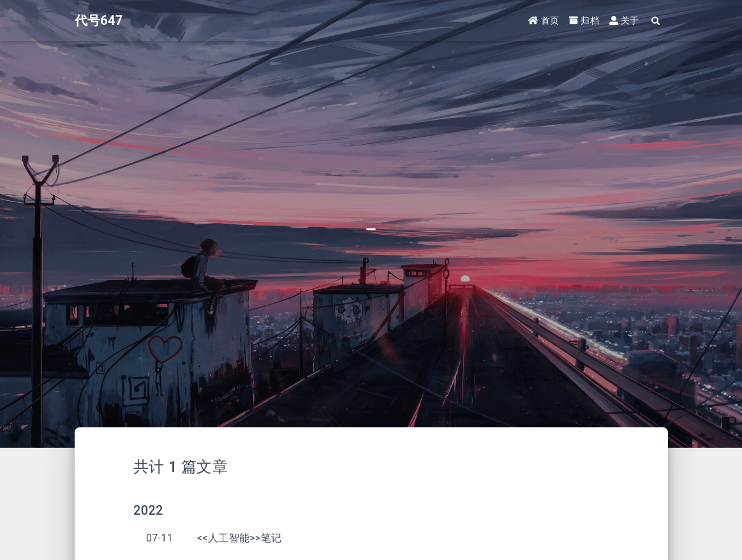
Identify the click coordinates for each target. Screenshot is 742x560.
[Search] (656, 21)
